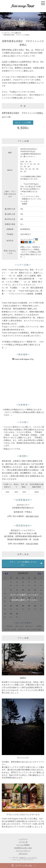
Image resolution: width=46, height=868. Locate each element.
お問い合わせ (23, 854)
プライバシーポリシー (23, 851)
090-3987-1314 (32, 516)
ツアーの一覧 (23, 842)
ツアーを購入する (16, 33)
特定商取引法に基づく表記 (23, 848)
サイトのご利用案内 (23, 845)
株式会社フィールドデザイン (28, 858)
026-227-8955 (32, 544)
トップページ (6, 33)
